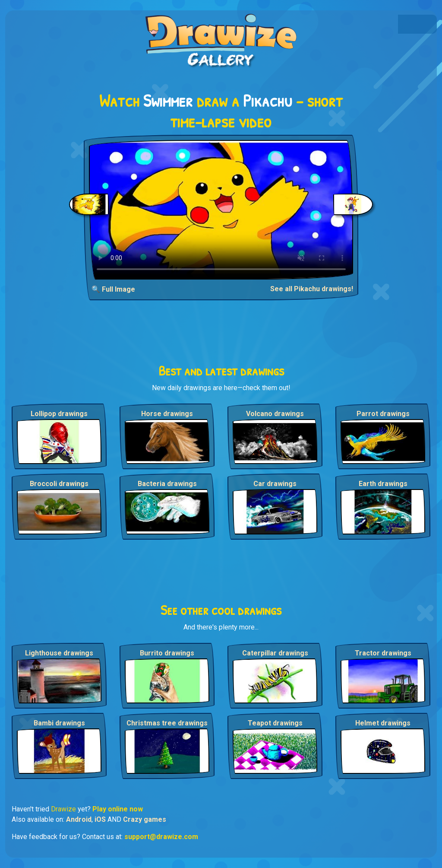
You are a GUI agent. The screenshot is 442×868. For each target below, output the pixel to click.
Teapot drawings (275, 723)
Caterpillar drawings (275, 653)
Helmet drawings (383, 723)
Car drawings (275, 484)
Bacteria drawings (167, 484)
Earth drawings (383, 484)
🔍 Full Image (113, 289)
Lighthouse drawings (59, 653)
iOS (100, 819)
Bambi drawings (59, 723)
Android (79, 819)
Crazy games (145, 819)
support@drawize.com (161, 837)
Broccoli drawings (59, 484)
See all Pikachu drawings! (312, 289)
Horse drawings (167, 414)
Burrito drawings (167, 653)
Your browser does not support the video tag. (221, 210)
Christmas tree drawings (167, 723)
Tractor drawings (383, 653)
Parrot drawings (383, 414)
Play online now (118, 809)
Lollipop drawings (59, 414)
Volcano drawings (275, 414)
